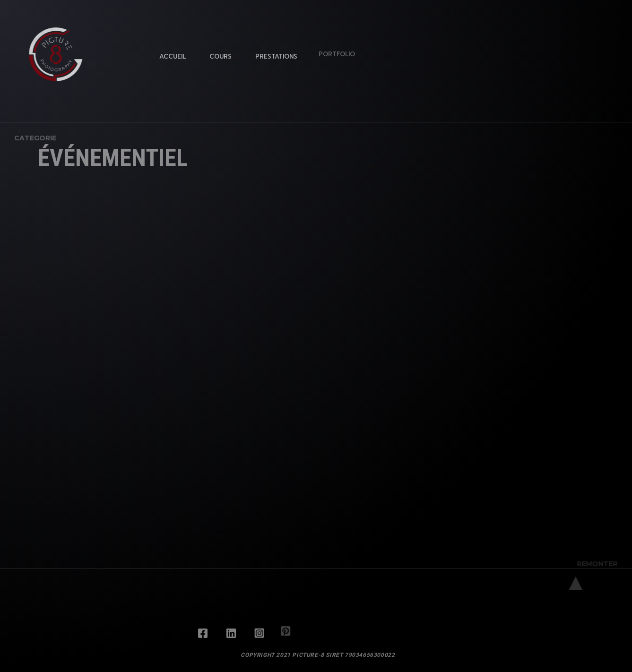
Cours (219, 55)
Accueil (173, 56)
